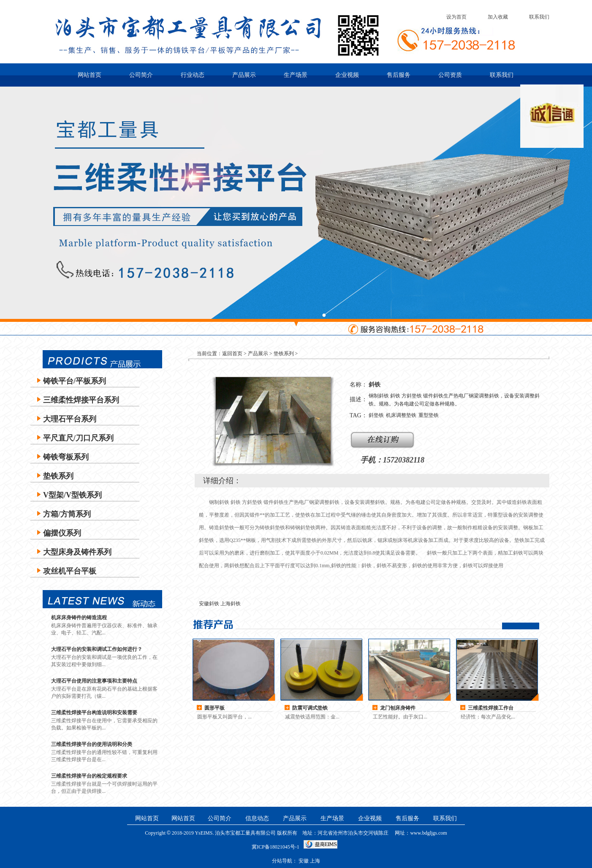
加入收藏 (498, 17)
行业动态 (193, 75)
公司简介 (141, 75)
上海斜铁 (231, 604)
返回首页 (232, 354)
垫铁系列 (58, 476)
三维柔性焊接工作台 (491, 708)
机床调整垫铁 (401, 415)
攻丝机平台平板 (70, 571)
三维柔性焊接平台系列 (81, 400)
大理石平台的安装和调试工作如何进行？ (97, 649)
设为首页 (456, 17)
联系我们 (539, 17)
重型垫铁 (429, 415)
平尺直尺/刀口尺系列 (78, 438)
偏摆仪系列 (62, 533)
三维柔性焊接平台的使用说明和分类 (92, 744)
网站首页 (90, 75)
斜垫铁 (376, 415)
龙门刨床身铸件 (398, 708)
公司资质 (450, 75)
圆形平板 (215, 708)
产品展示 (244, 75)
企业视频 (347, 75)
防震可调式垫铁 (310, 708)
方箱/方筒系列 (67, 514)
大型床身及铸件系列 (77, 552)
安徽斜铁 (209, 604)
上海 (315, 861)
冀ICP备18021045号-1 (276, 847)
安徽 (304, 861)
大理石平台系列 (70, 419)
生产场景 (296, 75)
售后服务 (399, 75)
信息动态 (257, 818)
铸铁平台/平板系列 (75, 381)
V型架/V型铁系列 (72, 495)
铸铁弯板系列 (66, 457)
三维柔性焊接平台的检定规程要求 (89, 776)
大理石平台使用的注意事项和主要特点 (94, 681)
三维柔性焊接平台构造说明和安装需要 (94, 713)
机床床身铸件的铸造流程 (79, 618)
